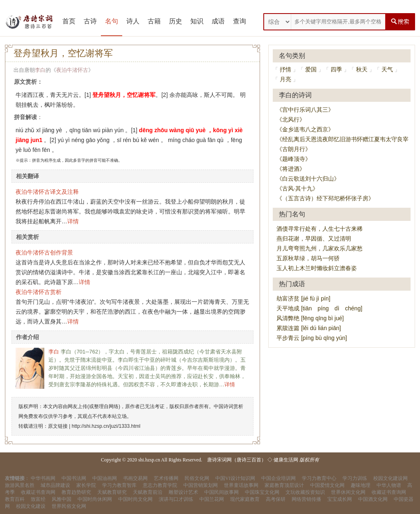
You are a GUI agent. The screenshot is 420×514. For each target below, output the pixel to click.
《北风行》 (291, 119)
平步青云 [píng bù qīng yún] (312, 338)
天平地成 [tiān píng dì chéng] (319, 308)
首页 (69, 21)
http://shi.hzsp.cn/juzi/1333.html (106, 426)
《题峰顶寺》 (294, 159)
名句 (112, 21)
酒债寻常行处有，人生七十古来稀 (320, 229)
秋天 (362, 69)
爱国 (311, 69)
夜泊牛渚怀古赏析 (39, 292)
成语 (218, 21)
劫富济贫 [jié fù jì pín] (303, 298)
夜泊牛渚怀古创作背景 (44, 252)
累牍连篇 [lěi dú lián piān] (309, 328)
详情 (73, 221)
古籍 (154, 21)
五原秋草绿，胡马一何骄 (308, 258)
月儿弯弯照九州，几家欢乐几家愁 (320, 248)
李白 (40, 70)
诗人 (133, 21)
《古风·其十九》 (297, 188)
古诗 (90, 21)
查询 (240, 21)
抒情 (285, 69)
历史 (176, 21)
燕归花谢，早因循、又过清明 (314, 239)
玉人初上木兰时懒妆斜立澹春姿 (317, 268)
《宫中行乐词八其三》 (305, 110)
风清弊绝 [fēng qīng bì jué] (310, 318)
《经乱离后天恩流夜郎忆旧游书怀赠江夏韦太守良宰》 (345, 139)
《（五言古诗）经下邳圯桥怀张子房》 (325, 198)
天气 (387, 69)
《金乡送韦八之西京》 (305, 129)
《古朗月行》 (294, 149)
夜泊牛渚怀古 (72, 70)
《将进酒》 (291, 169)
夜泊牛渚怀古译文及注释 (47, 192)
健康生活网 (286, 460)
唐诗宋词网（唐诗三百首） (237, 460)
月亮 (285, 79)
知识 (197, 21)
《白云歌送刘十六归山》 (308, 179)
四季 (336, 69)
